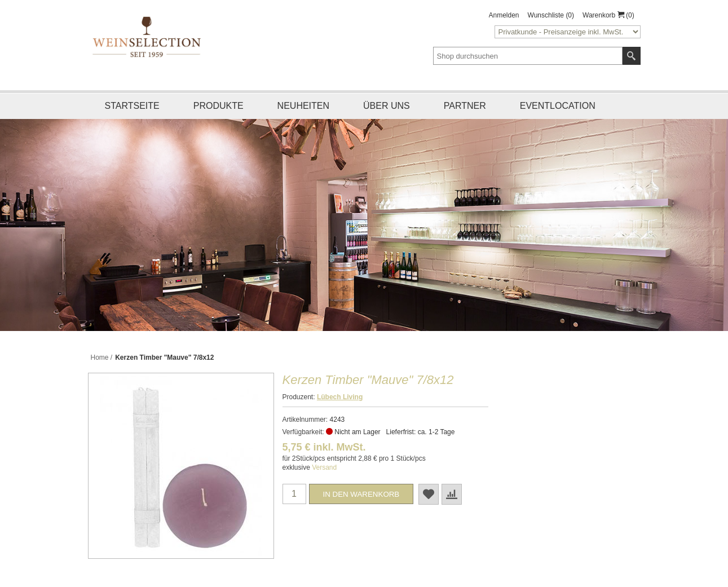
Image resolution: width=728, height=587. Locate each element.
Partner (465, 106)
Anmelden (504, 15)
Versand (324, 467)
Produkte (219, 106)
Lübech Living (340, 397)
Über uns (387, 106)
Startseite (132, 106)
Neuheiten (303, 106)
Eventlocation (558, 106)
